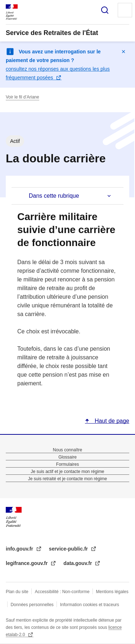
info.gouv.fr (20, 549)
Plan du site (17, 592)
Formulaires (67, 464)
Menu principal (125, 10)
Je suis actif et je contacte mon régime (67, 472)
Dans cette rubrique (54, 196)
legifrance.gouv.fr (27, 563)
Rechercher (105, 10)
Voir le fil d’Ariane (22, 97)
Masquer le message (123, 52)
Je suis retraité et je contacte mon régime (67, 479)
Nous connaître (67, 450)
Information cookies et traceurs (90, 605)
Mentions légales (112, 592)
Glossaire (67, 457)
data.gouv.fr (78, 563)
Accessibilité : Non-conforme (62, 592)
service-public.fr (69, 549)
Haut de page (111, 421)
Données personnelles (32, 605)
